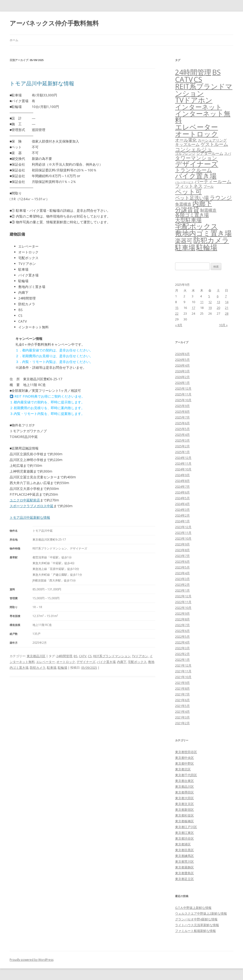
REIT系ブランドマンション (112, 656)
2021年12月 (183, 665)
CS (90, 656)
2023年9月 (182, 544)
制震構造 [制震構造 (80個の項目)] (208, 210)
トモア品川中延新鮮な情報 (42, 83)
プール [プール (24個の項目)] (209, 186)
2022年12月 (183, 596)
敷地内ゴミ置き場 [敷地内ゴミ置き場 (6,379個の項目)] (203, 233)
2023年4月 (182, 573)
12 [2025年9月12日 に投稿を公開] (210, 302)
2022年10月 (183, 608)
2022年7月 (182, 625)
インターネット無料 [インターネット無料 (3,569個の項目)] (203, 117)
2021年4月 (182, 712)
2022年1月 (182, 660)
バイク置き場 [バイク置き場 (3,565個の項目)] (196, 176)
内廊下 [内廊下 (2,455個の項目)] (202, 203)
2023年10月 (183, 538)
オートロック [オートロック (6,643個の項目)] (197, 134)
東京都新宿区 (184, 810)
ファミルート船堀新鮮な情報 (195, 931)
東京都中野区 (184, 763)
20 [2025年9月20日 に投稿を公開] (218, 308)
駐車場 (52, 668)
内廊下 (122, 662)
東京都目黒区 (184, 850)
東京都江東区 (184, 833)
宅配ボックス (137, 662)
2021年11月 (183, 671)
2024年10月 (183, 469)
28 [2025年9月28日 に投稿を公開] (227, 313)
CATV (83, 656)
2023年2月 (182, 585)
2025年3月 (182, 440)
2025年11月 (183, 394)
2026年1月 (182, 383)
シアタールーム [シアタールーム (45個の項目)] (210, 153)
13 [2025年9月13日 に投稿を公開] (218, 302)
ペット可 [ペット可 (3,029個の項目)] (188, 191)
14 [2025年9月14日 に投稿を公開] (227, 302)
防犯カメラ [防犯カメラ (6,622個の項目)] (211, 240)
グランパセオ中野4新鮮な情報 (196, 919)
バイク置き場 (106, 662)
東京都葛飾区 (184, 867)
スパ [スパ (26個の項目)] (228, 153)
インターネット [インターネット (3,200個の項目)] (199, 107)
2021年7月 (182, 694)
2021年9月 (182, 683)
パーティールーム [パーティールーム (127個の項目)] (213, 181)
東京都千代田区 (186, 775)
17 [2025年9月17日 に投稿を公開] (193, 308)
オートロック (66, 662)
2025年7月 (182, 417)
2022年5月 (182, 637)
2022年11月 (183, 602)
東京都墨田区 (184, 792)
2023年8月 (182, 550)
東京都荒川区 (184, 861)
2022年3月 (182, 648)
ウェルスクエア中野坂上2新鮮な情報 (201, 913)
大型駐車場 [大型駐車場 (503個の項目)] (188, 220)
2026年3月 (182, 371)
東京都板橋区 (184, 821)
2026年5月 (182, 360)
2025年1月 (182, 452)
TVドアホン (140, 656)
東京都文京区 (184, 804)
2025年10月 (183, 400)
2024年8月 (182, 481)
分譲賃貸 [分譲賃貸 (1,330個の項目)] (187, 209)
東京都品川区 (36, 656)
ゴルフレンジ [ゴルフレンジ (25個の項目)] (185, 153)
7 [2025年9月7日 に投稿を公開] (226, 296)
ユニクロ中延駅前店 (25, 500)
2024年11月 (183, 463)
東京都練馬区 (184, 856)
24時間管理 (64, 656)
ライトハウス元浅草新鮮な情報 (197, 925)
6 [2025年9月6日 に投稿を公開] (218, 296)
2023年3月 (182, 579)
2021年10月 (183, 677)
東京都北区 (183, 769)
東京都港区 (183, 844)
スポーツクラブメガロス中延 (32, 506)
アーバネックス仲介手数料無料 (54, 23)
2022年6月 (182, 631)
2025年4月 (182, 435)
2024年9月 (182, 475)
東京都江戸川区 (186, 827)
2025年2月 (182, 446)
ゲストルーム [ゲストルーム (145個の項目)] (214, 144)
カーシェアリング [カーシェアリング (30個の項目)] (212, 140)
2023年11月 (183, 533)
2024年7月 (182, 487)
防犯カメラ (38, 668)
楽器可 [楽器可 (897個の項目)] (184, 240)
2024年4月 (182, 504)
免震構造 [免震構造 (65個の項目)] (183, 204)
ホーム (14, 40)
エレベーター (46, 662)
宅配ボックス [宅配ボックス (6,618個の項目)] (197, 226)
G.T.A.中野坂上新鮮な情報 (193, 908)
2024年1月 (182, 521)
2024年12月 (183, 458)
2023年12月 (183, 527)
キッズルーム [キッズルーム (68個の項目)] (187, 144)
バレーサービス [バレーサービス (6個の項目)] (184, 182)
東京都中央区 (184, 758)
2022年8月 (182, 619)
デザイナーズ (86, 662)
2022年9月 (182, 613)
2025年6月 (182, 423)
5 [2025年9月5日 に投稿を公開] (209, 296)
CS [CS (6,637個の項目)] (198, 79)
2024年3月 (182, 510)
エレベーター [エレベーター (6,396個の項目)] (197, 127)
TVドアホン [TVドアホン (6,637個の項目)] (194, 100)
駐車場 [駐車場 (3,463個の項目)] (185, 247)
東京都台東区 (184, 781)
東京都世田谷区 (186, 752)
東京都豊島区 (184, 873)
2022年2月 (182, 654)
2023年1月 (182, 590)
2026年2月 (182, 377)
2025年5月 (182, 429)
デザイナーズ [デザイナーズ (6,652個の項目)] (197, 164)
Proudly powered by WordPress (32, 960)
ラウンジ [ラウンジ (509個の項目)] (221, 197)
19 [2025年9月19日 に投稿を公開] (210, 308)
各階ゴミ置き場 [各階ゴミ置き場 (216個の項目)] (192, 215)
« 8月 (179, 325)
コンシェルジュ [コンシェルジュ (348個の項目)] (194, 149)
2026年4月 (182, 365)
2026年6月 (182, 354)
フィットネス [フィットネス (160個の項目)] (189, 186)
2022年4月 (182, 642)
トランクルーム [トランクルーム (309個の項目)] (194, 170)
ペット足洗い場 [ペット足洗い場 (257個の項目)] (192, 198)
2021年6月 (182, 700)
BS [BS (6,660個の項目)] (216, 72)
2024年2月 (182, 515)
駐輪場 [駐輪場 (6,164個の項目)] (207, 247)
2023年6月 (182, 562)
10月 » (223, 325)
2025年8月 (182, 412)
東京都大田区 (184, 798)
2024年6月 (182, 492)
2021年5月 (182, 706)
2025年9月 (182, 406)
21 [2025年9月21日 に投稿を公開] (227, 308)
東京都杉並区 (184, 815)
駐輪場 (62, 668)
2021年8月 (182, 688)
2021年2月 (182, 723)
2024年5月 (182, 498)
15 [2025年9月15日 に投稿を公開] (177, 308)
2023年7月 (182, 556)
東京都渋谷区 (184, 838)
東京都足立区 (184, 879)
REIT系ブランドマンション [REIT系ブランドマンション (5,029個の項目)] (204, 90)
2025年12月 (183, 388)
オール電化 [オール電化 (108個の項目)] (186, 140)
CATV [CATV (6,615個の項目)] (184, 79)
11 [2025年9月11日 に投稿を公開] (202, 302)
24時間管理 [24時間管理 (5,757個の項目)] (193, 72)
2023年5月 (182, 567)
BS (76, 656)
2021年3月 (182, 717)
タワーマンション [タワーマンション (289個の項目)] (196, 158)
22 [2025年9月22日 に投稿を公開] (177, 313)
